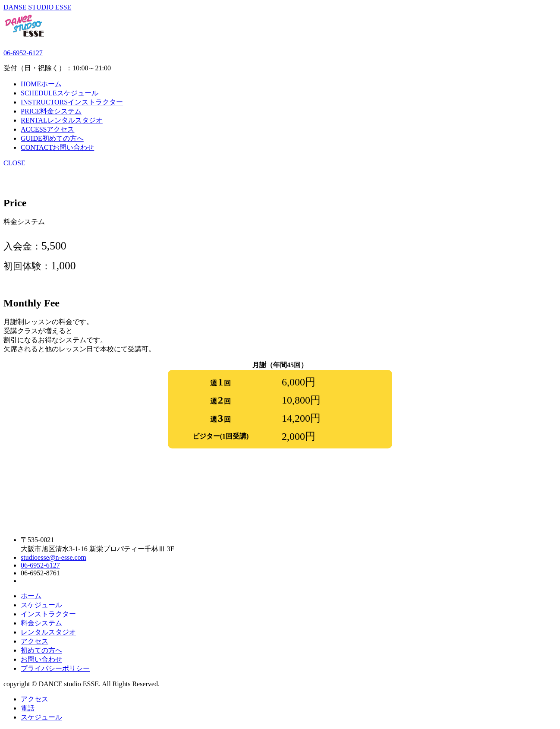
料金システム (41, 623)
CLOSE (14, 163)
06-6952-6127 (23, 53)
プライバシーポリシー (55, 668)
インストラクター (48, 614)
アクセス (35, 641)
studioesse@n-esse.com (53, 557)
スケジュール (41, 605)
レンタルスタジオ (48, 632)
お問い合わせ (41, 659)
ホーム (31, 596)
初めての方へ (41, 650)
